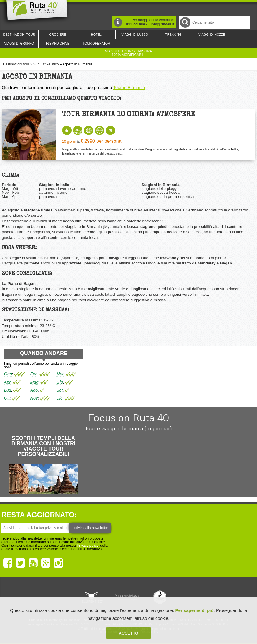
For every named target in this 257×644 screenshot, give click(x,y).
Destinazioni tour (16, 64)
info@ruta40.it (163, 24)
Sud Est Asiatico (46, 64)
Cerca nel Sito (185, 22)
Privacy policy (87, 546)
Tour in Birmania (129, 87)
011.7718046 (136, 24)
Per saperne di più (195, 610)
